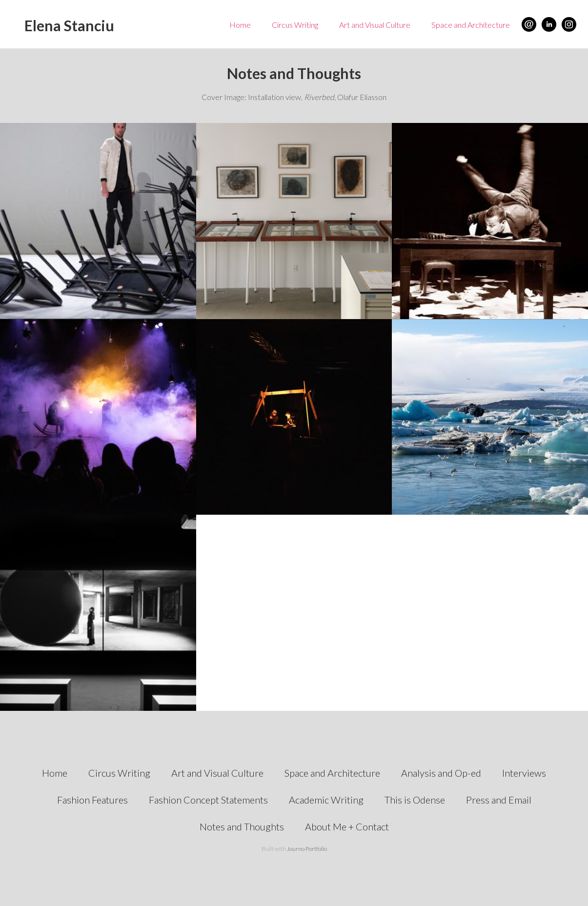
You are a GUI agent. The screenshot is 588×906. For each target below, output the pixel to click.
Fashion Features (92, 800)
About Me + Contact (347, 826)
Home (240, 25)
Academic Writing (326, 800)
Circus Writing (295, 25)
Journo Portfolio (307, 849)
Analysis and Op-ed (441, 773)
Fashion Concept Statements (208, 800)
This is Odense (415, 800)
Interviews (524, 773)
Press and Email (499, 800)
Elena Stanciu (69, 25)
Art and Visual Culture (375, 25)
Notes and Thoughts (242, 826)
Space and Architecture (471, 25)
